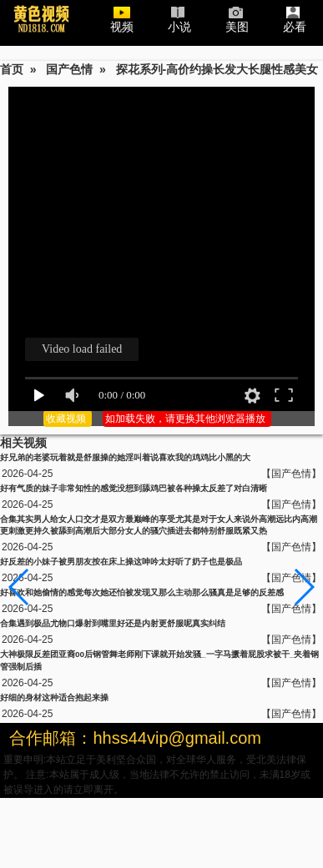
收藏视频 (67, 419)
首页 (12, 69)
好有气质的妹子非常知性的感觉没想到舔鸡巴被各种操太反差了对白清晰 (134, 488)
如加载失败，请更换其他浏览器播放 (187, 419)
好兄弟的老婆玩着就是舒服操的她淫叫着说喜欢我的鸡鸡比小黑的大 (125, 457)
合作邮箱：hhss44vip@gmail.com (135, 738)
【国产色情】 (291, 474)
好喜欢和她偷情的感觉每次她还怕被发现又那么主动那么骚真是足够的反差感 (142, 592)
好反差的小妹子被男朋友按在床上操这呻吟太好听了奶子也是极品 (121, 562)
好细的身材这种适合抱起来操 (54, 697)
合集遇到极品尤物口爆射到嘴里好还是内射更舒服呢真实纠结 (113, 623)
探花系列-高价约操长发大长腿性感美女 (217, 69)
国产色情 (69, 69)
